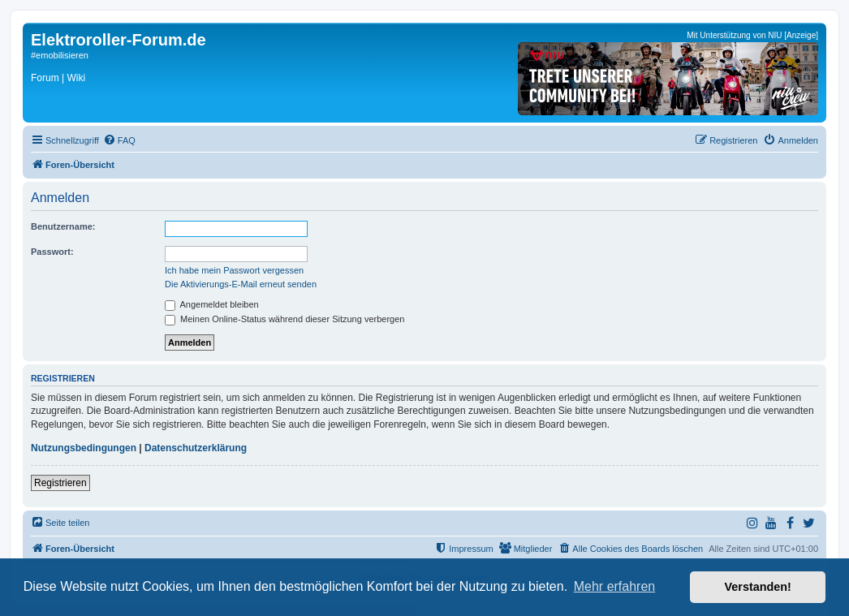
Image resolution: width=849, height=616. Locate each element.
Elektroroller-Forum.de (119, 40)
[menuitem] (119, 140)
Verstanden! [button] (758, 587)
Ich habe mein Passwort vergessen (234, 270)
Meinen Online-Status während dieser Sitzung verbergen (284, 319)
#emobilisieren (60, 55)
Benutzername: (63, 226)
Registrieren (60, 483)
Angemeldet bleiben (212, 304)
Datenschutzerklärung (196, 448)
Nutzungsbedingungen (84, 448)
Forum (45, 78)
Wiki (76, 78)
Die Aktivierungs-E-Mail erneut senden (241, 284)
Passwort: (52, 252)
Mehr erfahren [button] (615, 586)
